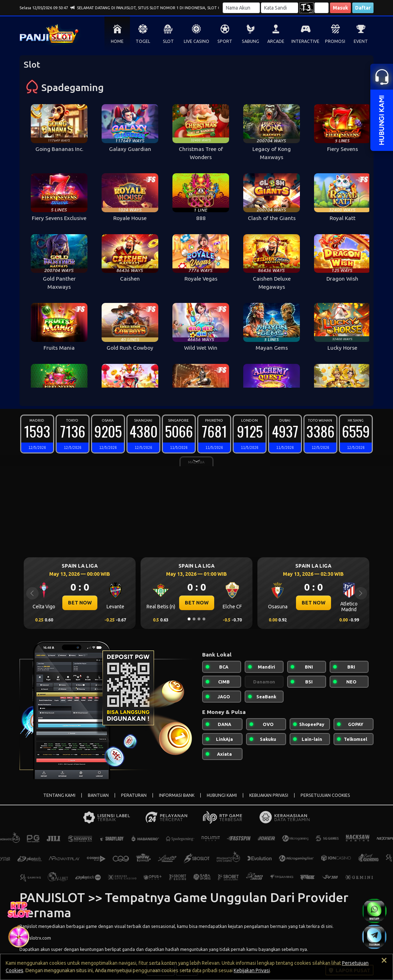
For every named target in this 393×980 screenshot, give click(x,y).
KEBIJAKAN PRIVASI (269, 795)
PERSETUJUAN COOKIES (325, 795)
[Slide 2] (194, 619)
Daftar (363, 8)
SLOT (168, 41)
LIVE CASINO (196, 41)
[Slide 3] (199, 619)
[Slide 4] (204, 619)
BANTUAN (98, 795)
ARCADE (276, 41)
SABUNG (250, 41)
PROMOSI (335, 41)
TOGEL (143, 41)
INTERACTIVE (305, 41)
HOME (117, 41)
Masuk (340, 8)
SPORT (225, 41)
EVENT (361, 41)
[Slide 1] (189, 619)
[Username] (241, 8)
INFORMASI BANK (177, 795)
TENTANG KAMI (59, 795)
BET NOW (80, 603)
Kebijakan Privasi (252, 970)
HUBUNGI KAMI (222, 795)
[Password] (280, 8)
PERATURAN (134, 795)
